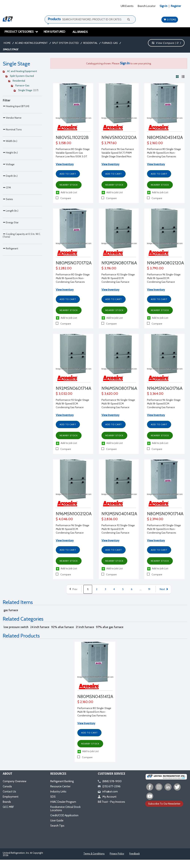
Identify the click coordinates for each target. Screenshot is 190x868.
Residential (90, 43)
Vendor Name (12, 125)
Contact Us (9, 792)
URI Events (127, 6)
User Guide (57, 821)
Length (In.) (11, 280)
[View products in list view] (183, 76)
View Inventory (65, 164)
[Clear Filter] (22, 72)
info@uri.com (108, 792)
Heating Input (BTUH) (16, 106)
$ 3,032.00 (64, 394)
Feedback (134, 854)
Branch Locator (147, 6)
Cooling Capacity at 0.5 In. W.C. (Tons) (22, 320)
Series (8, 261)
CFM (7, 241)
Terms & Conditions (94, 854)
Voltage (9, 203)
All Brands (80, 32)
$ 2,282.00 (64, 268)
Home (7, 43)
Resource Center (60, 786)
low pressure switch (16, 627)
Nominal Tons (12, 145)
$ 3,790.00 (155, 268)
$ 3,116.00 (109, 268)
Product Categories (21, 32)
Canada (7, 786)
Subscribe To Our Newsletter (164, 804)
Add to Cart (68, 174)
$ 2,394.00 (155, 519)
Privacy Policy (117, 854)
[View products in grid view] (177, 76)
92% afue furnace (63, 627)
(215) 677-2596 (109, 786)
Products (54, 19)
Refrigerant (10, 341)
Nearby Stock (69, 185)
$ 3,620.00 (110, 394)
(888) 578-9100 (110, 781)
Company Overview (15, 781)
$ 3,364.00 (155, 394)
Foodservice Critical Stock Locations (65, 809)
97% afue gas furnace (110, 627)
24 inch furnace (40, 627)
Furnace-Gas (110, 43)
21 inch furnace (85, 627)
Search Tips (57, 826)
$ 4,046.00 (64, 519)
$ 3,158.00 (64, 143)
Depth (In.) (10, 222)
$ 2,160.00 (155, 143)
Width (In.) (10, 164)
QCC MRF (8, 807)
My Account (107, 797)
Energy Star (11, 299)
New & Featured (54, 32)
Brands (7, 802)
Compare (63, 198)
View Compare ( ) (166, 43)
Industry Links (58, 792)
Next (164, 589)
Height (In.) (10, 183)
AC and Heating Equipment (31, 43)
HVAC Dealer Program (63, 802)
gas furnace (11, 610)
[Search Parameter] (22, 114)
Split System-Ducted (65, 43)
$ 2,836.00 (110, 519)
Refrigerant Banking (62, 781)
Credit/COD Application (64, 815)
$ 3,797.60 (109, 143)
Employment (11, 797)
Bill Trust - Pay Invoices (111, 802)
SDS (53, 797)
